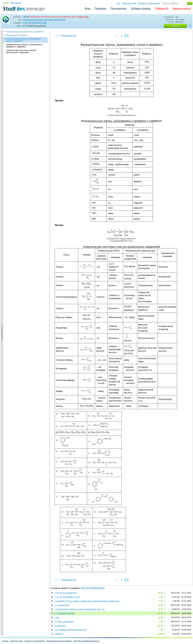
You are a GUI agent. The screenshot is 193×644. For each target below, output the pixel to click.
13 (159, 605)
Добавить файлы (141, 8)
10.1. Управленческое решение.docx (71, 630)
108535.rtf (59, 634)
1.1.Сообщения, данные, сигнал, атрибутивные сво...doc (80, 609)
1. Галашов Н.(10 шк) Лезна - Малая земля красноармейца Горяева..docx (87, 601)
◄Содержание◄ (2, 78)
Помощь (5, 641)
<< (57, 36)
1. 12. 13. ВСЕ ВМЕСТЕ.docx (67, 597)
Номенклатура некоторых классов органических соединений (21, 51)
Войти (6, 3)
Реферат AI (162, 8)
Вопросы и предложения (149, 3)
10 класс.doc (60, 626)
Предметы (101, 8)
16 (159, 609)
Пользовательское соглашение (59, 641)
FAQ (118, 3)
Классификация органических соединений (25, 32)
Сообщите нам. (83, 17)
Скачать (175, 26)
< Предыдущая (68, 36)
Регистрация (16, 3)
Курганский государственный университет (44, 20)
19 (159, 634)
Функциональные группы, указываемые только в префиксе (23, 40)
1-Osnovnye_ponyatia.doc (66, 593)
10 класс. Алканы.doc (64, 621)
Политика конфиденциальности (86, 641)
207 (159, 626)
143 (159, 613)
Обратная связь (129, 3)
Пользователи (118, 8)
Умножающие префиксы (17, 35)
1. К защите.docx (62, 605)
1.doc (57, 617)
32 (159, 617)
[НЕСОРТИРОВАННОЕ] (35, 23)
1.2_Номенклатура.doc (65, 613)
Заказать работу (182, 8)
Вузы (88, 8)
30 (159, 593)
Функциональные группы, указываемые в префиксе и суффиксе (24, 46)
